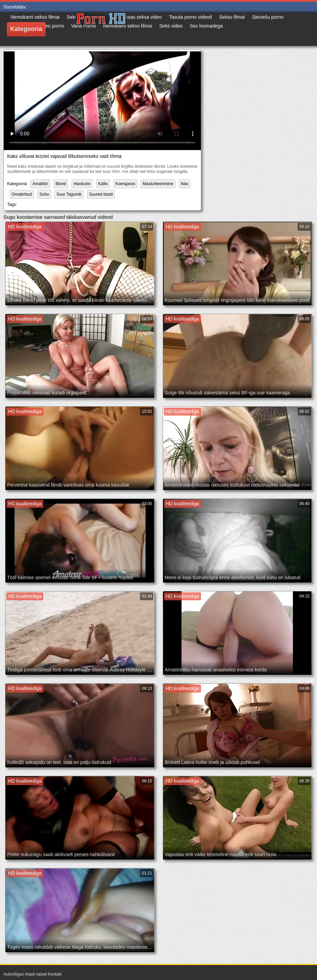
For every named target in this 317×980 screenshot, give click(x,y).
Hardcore (82, 184)
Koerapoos (125, 184)
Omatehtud (22, 194)
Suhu (44, 194)
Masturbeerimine (158, 184)
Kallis (103, 184)
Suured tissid (101, 194)
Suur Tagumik (69, 194)
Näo (185, 184)
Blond (61, 184)
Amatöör (40, 184)
